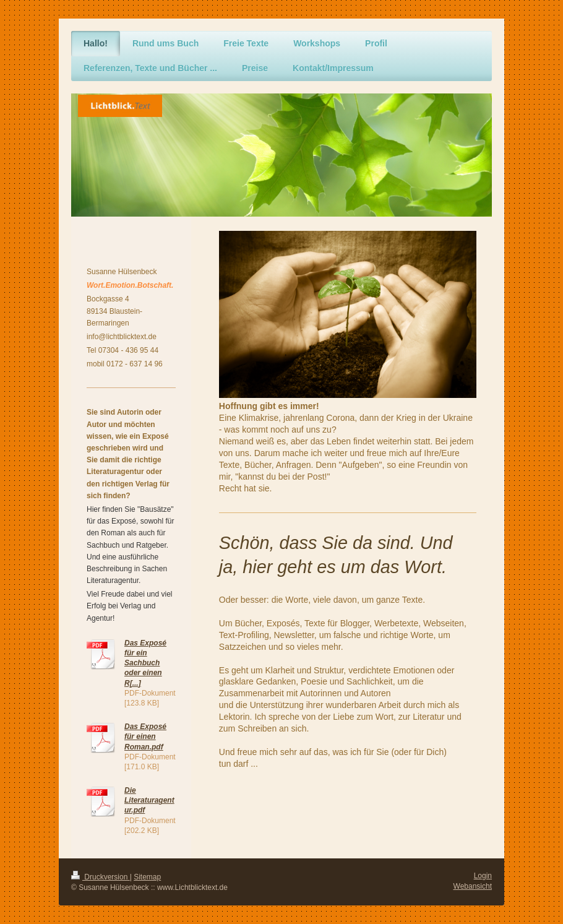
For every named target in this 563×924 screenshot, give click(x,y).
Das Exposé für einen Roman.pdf (145, 736)
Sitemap (147, 877)
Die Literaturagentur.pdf (149, 800)
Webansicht (473, 886)
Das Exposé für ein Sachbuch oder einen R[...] (145, 663)
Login (483, 876)
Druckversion (101, 877)
